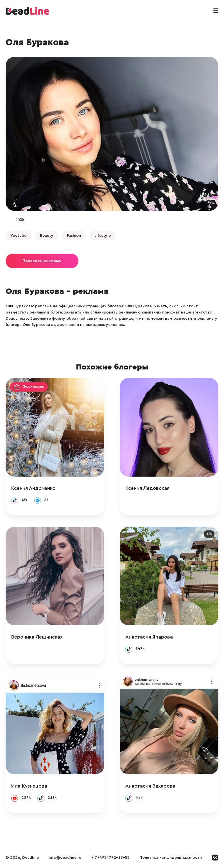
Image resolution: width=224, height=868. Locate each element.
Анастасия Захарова (150, 786)
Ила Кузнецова (29, 786)
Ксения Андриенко (33, 488)
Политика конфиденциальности (171, 858)
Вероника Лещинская (37, 637)
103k (20, 220)
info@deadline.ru (65, 858)
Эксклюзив (34, 387)
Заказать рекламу (42, 261)
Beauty (47, 236)
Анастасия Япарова (149, 637)
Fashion (74, 236)
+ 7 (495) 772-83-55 (110, 858)
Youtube (18, 236)
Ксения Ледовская (147, 488)
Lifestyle (103, 236)
